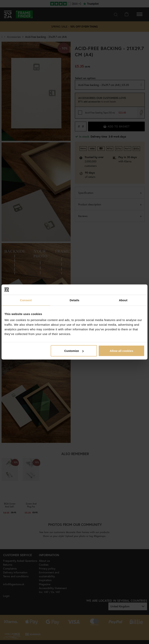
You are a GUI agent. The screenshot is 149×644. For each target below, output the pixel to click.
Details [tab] (74, 300)
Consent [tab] (26, 300)
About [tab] (123, 300)
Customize (74, 351)
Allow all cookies (121, 351)
